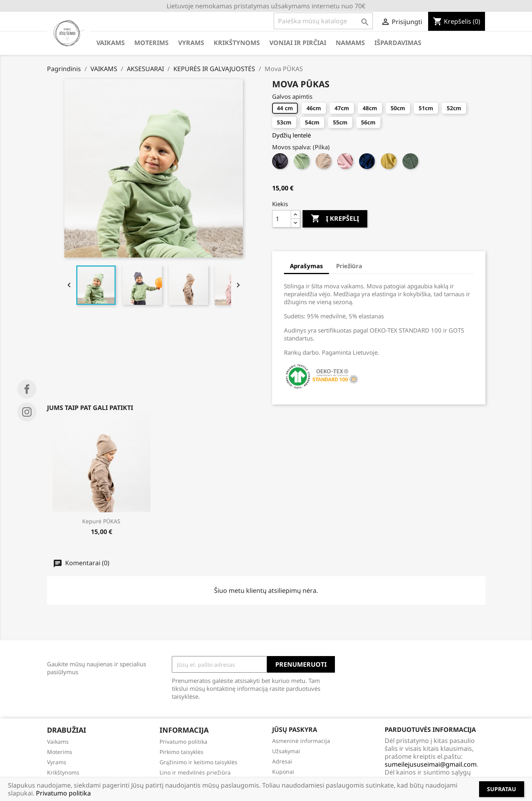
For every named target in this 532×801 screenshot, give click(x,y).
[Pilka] (281, 163)
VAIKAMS (111, 43)
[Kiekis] (282, 219)
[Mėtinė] (303, 163)
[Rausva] (346, 163)
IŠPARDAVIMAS (398, 43)
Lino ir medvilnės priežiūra (195, 772)
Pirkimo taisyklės (181, 752)
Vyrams (57, 762)
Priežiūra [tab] (349, 266)
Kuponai (283, 772)
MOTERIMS (151, 43)
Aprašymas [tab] (306, 266)
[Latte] (324, 163)
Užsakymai (286, 751)
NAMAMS (350, 43)
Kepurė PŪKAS (101, 521)
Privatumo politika (183, 742)
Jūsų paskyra (295, 730)
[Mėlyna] (368, 163)
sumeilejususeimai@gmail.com (431, 764)
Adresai (282, 761)
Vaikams (58, 742)
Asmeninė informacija (301, 741)
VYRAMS (191, 43)
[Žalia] (411, 163)
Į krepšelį (335, 219)
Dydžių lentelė (291, 135)
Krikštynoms (63, 772)
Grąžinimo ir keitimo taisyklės (198, 762)
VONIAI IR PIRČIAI (298, 43)
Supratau (502, 789)
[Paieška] (323, 21)
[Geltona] (390, 163)
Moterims (60, 752)
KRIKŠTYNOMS (237, 43)
